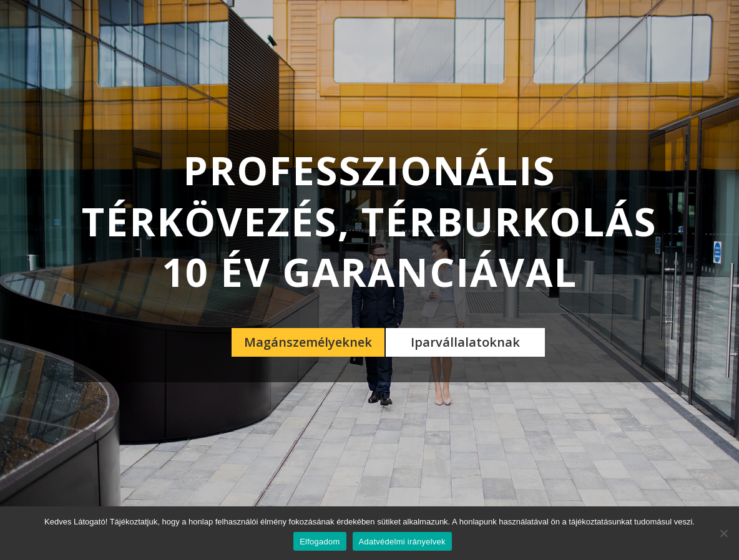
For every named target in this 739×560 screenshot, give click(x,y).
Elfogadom (320, 542)
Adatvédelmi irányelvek (402, 542)
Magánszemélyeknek (308, 342)
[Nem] (723, 533)
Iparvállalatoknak (465, 342)
